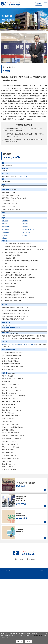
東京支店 (4, 238)
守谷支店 (25, 227)
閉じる (29, 641)
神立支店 (25, 221)
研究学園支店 (5, 232)
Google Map (23, 176)
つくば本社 (5, 221)
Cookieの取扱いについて (37, 635)
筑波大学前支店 (6, 227)
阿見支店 (25, 224)
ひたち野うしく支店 (28, 229)
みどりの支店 (26, 232)
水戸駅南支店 (5, 235)
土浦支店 (4, 224)
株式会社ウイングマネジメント (27, 344)
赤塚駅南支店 (26, 235)
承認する (19, 641)
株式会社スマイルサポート (9, 344)
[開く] (45, 4)
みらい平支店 (5, 229)
